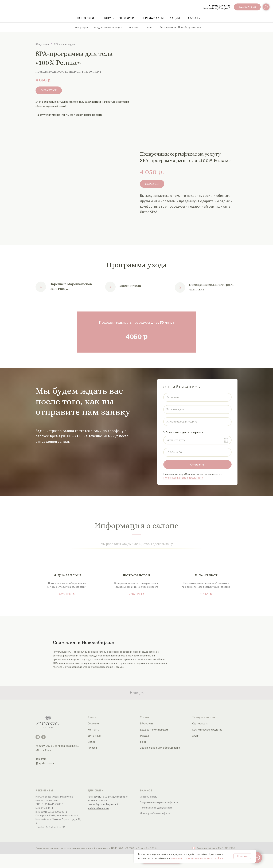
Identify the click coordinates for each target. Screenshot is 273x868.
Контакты (94, 729)
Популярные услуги (119, 18)
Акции (196, 736)
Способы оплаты (149, 797)
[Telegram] (43, 737)
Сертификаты (153, 18)
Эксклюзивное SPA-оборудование (160, 748)
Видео (92, 742)
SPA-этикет (95, 736)
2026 (49, 746)
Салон (193, 18)
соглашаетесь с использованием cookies (197, 858)
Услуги (145, 717)
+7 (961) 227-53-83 (220, 6)
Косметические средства (207, 729)
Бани (143, 742)
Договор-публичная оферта (155, 813)
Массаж (145, 736)
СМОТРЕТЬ (67, 594)
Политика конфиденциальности (157, 808)
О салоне (93, 723)
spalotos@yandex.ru (99, 808)
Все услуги (86, 18)
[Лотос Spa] (38, 737)
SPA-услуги (146, 723)
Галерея (92, 748)
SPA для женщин (65, 44)
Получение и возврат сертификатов (159, 802)
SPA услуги (42, 44)
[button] (247, 7)
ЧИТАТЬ (206, 594)
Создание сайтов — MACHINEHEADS (216, 848)
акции (175, 18)
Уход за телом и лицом (154, 729)
